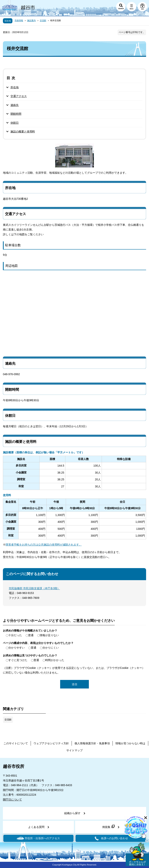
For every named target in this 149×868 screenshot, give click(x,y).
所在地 (15, 87)
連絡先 (15, 105)
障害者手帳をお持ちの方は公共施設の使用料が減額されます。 (44, 545)
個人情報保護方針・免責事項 (92, 743)
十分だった (15, 635)
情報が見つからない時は (130, 743)
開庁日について (12, 800)
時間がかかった (55, 660)
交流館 (43, 20)
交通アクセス (19, 96)
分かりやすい (16, 648)
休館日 (15, 123)
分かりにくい (51, 648)
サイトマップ (74, 750)
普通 (31, 635)
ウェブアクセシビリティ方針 (51, 743)
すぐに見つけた (18, 660)
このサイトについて (16, 743)
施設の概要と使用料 (23, 131)
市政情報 (19, 20)
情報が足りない (49, 635)
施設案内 (31, 20)
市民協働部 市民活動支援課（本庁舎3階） (34, 588)
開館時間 (16, 114)
